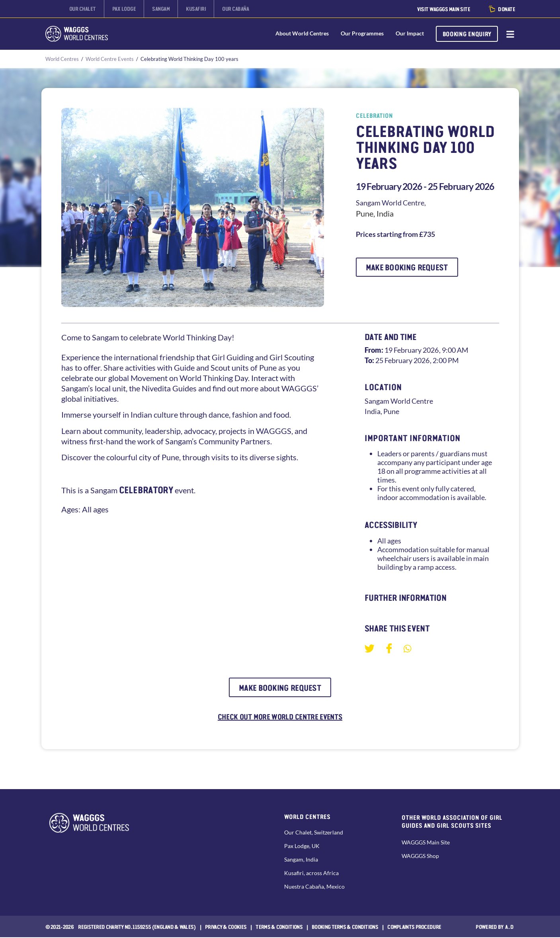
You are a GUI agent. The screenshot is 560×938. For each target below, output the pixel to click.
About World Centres (302, 34)
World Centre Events (110, 59)
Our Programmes (362, 34)
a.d (510, 927)
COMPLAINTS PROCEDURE (414, 927)
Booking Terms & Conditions (345, 927)
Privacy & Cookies (226, 927)
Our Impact (409, 34)
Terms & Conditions (279, 927)
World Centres (62, 59)
